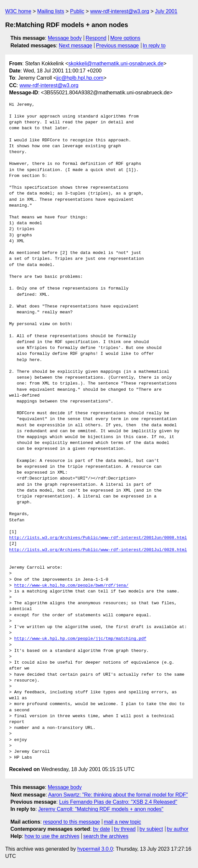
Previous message (118, 46)
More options (126, 38)
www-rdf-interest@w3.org (120, 11)
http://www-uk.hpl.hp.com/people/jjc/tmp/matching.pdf (80, 639)
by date (101, 829)
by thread (125, 829)
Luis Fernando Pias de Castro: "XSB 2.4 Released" (118, 802)
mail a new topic (123, 822)
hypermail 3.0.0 (95, 849)
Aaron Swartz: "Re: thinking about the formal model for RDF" (118, 795)
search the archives (106, 836)
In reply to (154, 46)
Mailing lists (51, 11)
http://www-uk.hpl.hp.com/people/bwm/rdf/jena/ (71, 586)
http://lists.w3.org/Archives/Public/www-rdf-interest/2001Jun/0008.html (98, 538)
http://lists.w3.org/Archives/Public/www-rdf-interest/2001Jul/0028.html (98, 550)
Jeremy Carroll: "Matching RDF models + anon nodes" (101, 809)
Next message (76, 46)
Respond (96, 38)
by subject (151, 829)
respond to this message (71, 822)
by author (178, 829)
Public (77, 11)
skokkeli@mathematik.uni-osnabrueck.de (116, 63)
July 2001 (166, 11)
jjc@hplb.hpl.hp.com (80, 78)
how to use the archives (52, 836)
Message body (65, 38)
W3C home (18, 11)
